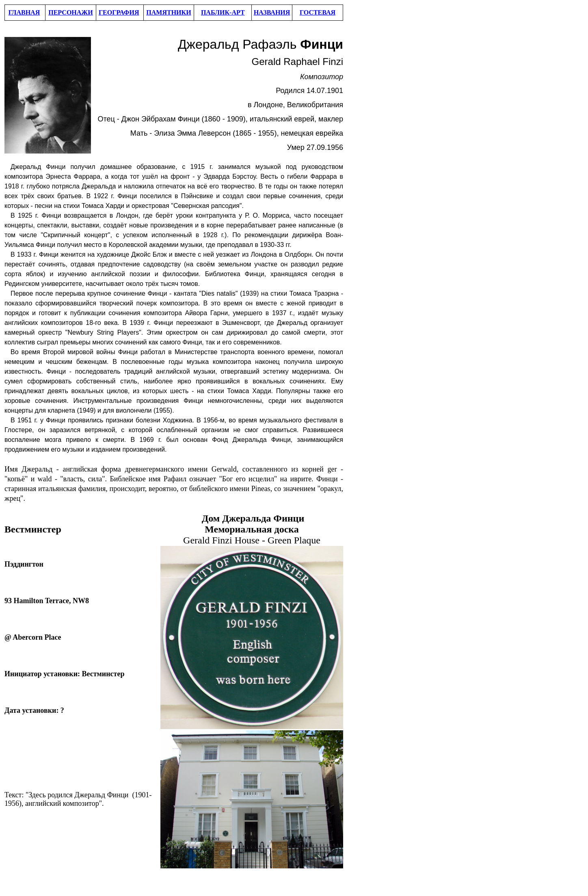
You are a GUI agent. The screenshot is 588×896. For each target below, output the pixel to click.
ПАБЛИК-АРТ (223, 12)
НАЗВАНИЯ (272, 12)
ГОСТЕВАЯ (318, 12)
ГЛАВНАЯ (24, 12)
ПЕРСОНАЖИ (70, 12)
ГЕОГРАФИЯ (119, 12)
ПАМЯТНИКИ (169, 12)
